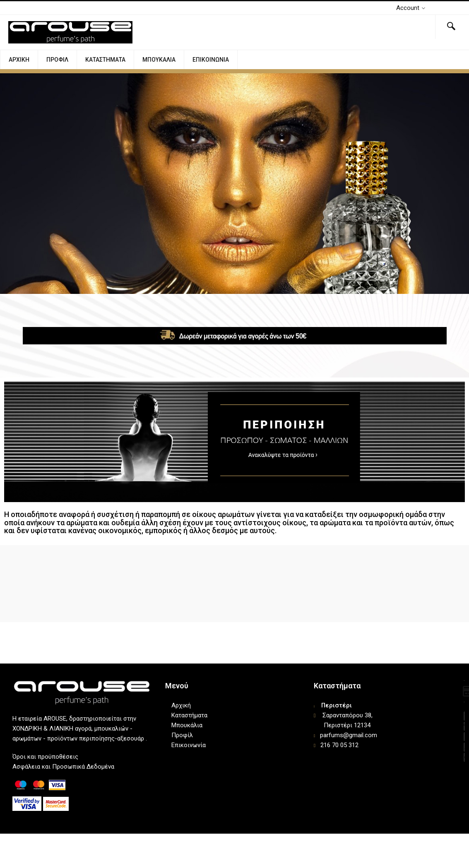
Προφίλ (57, 60)
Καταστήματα (105, 60)
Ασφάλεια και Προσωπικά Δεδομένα (63, 767)
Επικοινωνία (211, 60)
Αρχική (19, 60)
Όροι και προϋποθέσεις (45, 757)
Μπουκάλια (159, 60)
